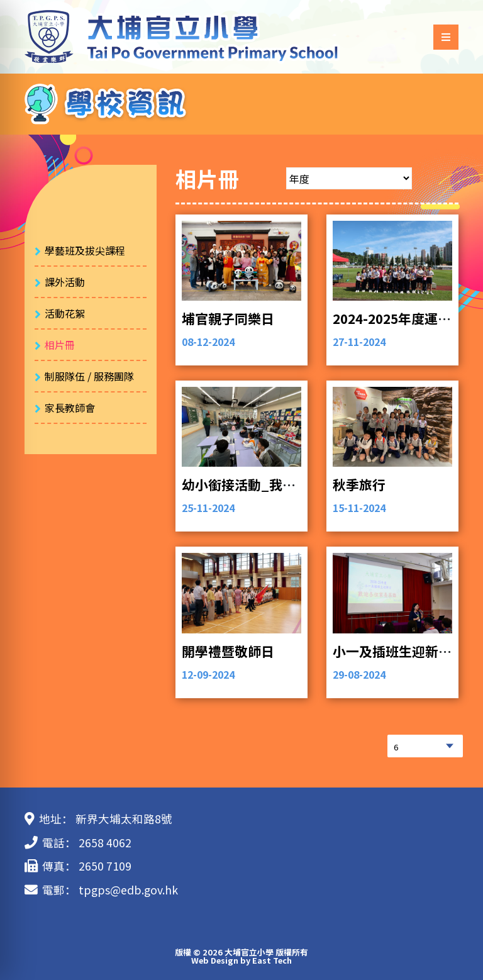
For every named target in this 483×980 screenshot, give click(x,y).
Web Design (215, 960)
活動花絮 (65, 313)
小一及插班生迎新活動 (399, 651)
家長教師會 (70, 408)
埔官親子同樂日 (228, 318)
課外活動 (65, 282)
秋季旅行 (359, 484)
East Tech (272, 960)
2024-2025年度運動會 (398, 318)
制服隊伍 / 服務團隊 (89, 376)
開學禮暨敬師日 (228, 651)
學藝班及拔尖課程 (85, 250)
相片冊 (60, 345)
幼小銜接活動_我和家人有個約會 (278, 484)
